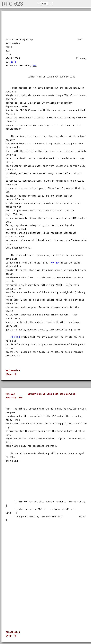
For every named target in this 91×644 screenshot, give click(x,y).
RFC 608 (15, 337)
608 (35, 66)
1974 (13, 62)
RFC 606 (55, 263)
